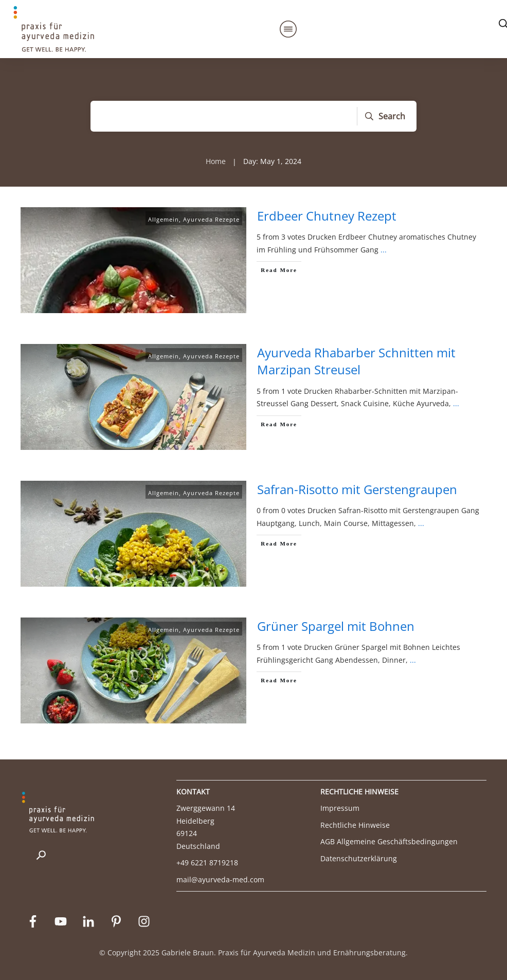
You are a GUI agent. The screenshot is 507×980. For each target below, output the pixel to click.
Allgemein (164, 219)
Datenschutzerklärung (359, 858)
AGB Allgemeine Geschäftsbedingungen (389, 841)
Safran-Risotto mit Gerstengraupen (357, 489)
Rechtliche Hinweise (355, 825)
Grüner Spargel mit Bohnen (336, 626)
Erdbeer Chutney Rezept (327, 216)
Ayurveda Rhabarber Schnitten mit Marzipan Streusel (356, 361)
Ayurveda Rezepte (211, 219)
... (384, 250)
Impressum (340, 808)
